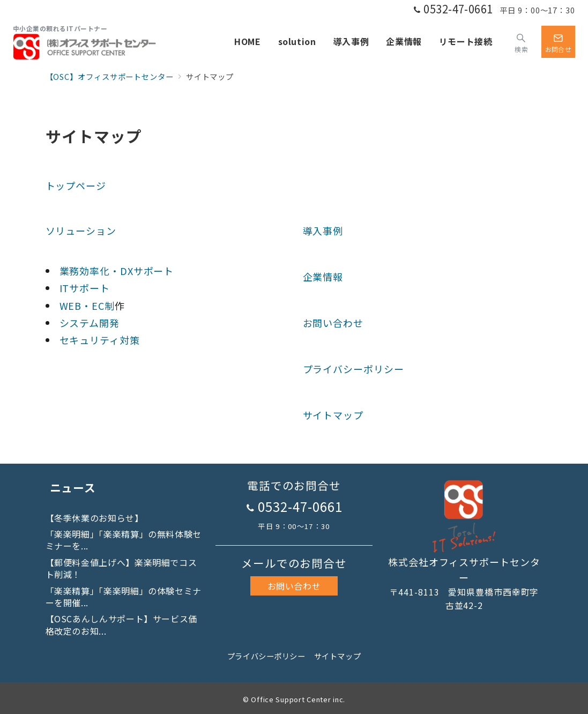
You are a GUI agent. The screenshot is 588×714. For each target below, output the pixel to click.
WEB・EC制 (87, 306)
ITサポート (85, 288)
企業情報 (323, 277)
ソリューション (81, 230)
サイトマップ (333, 415)
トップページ (76, 185)
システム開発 (90, 323)
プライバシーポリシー (353, 369)
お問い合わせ (333, 323)
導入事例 (323, 230)
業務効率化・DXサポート (117, 271)
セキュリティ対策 (100, 340)
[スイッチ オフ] (521, 42)
